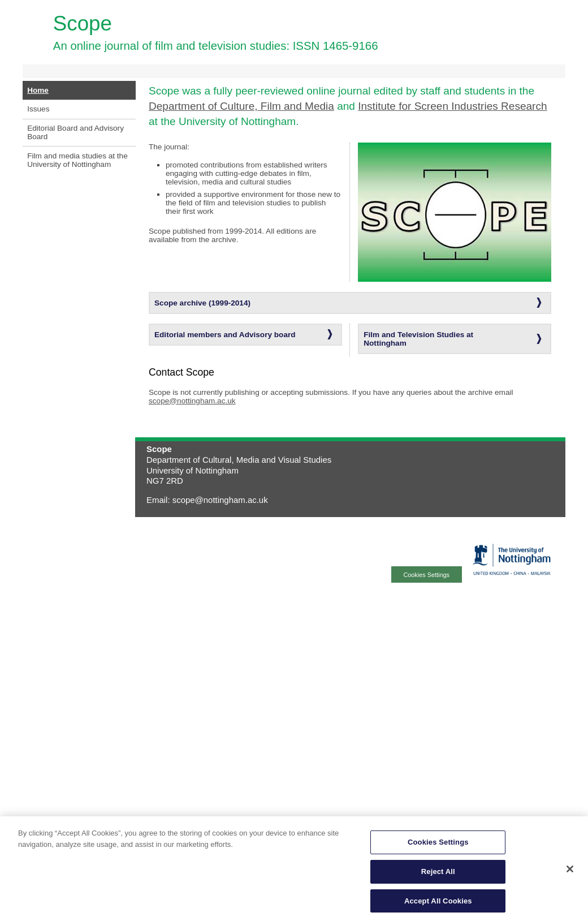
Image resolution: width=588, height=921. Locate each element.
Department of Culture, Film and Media (241, 106)
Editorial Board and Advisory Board (75, 132)
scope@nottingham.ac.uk (192, 401)
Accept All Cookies (438, 903)
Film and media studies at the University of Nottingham (77, 160)
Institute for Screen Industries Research (452, 106)
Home (38, 90)
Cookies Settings (438, 844)
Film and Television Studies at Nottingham (418, 339)
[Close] (570, 871)
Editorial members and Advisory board (225, 335)
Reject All (438, 874)
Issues (38, 109)
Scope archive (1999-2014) (202, 303)
